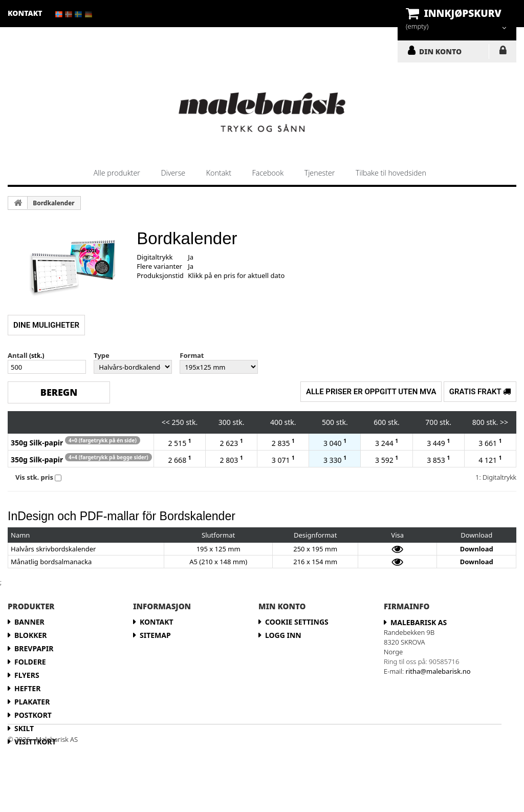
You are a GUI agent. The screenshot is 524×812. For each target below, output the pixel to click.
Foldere (30, 662)
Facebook (268, 173)
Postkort (33, 715)
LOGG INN (503, 52)
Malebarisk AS (419, 622)
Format (192, 355)
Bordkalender (53, 203)
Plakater (32, 702)
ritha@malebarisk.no (438, 671)
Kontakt (219, 173)
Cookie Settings (297, 622)
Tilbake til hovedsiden (391, 173)
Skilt (24, 728)
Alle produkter (117, 173)
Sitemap (155, 635)
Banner (29, 622)
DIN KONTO (440, 51)
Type (102, 355)
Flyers (27, 675)
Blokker (31, 635)
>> (504, 422)
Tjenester (320, 173)
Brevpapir (34, 648)
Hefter (27, 688)
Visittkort (35, 742)
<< (166, 422)
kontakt (25, 13)
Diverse (173, 173)
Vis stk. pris (34, 477)
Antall (18, 355)
